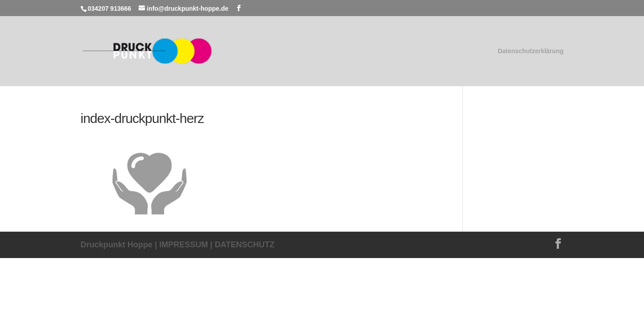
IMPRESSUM (184, 245)
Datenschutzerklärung (531, 51)
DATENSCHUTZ (245, 245)
